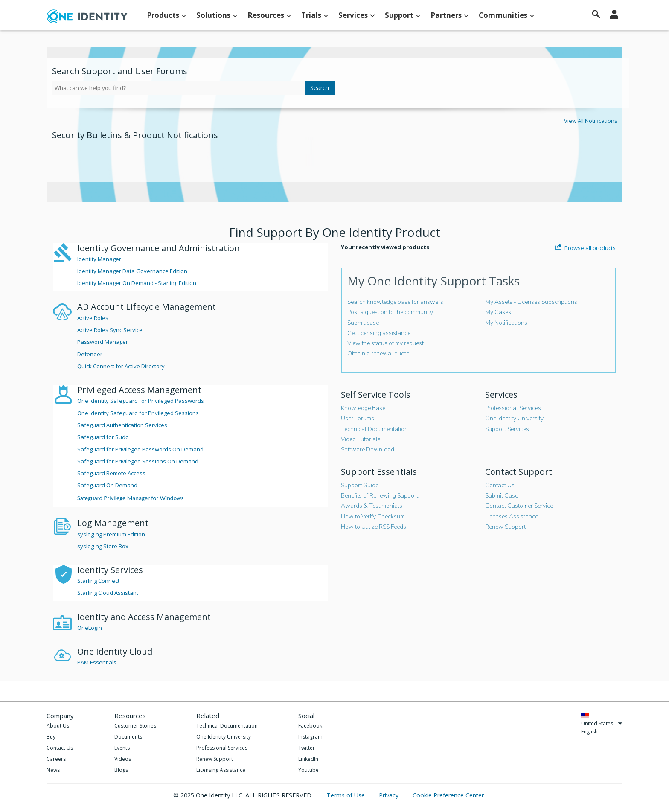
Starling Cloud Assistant (108, 593)
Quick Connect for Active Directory (121, 366)
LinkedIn (308, 759)
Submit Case (502, 496)
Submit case (363, 323)
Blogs (121, 770)
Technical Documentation (374, 429)
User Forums (358, 418)
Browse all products (585, 248)
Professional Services (513, 408)
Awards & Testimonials (372, 506)
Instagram (310, 737)
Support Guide (360, 485)
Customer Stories (135, 726)
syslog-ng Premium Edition (111, 534)
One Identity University (514, 418)
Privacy (390, 795)
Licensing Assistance (221, 770)
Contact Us (500, 485)
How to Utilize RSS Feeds (374, 527)
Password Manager (103, 342)
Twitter (307, 748)
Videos (123, 759)
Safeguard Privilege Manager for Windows (130, 498)
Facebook (310, 726)
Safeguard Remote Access (111, 473)
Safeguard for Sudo (103, 437)
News (53, 770)
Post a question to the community (390, 312)
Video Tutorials (361, 439)
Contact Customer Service (519, 506)
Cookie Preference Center (448, 795)
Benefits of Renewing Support (380, 496)
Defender (90, 354)
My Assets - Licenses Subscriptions (531, 302)
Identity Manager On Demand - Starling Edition (137, 283)
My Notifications (506, 323)
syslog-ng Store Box (103, 546)
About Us (58, 726)
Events (122, 748)
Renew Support (505, 527)
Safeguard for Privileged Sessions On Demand (138, 461)
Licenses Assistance (512, 517)
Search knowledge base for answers (395, 302)
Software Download (368, 450)
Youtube (308, 770)
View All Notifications (591, 121)
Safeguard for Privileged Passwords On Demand (140, 449)
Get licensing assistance (379, 333)
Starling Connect (98, 581)
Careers (56, 759)
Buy (51, 737)
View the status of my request (385, 343)
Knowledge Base (363, 408)
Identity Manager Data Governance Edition (132, 271)
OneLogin (90, 628)
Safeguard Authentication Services (122, 425)
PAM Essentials (97, 662)
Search (320, 88)
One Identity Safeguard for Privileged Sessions (138, 413)
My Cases (498, 312)
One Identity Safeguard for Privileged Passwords (141, 401)
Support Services (507, 429)
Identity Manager (99, 259)
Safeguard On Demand (107, 485)
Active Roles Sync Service (110, 330)
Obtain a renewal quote (378, 354)
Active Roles (93, 318)
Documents (128, 737)
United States (602, 723)
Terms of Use (346, 795)
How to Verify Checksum (373, 517)
